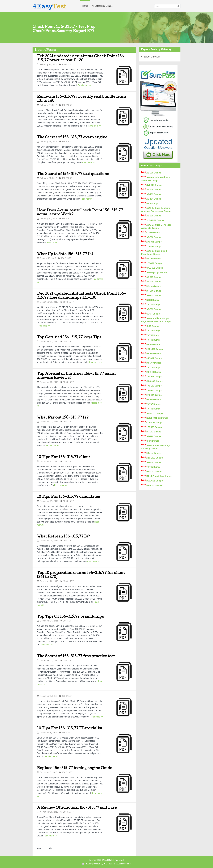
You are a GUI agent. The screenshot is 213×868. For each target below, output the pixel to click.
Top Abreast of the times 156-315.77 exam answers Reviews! (76, 375)
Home (85, 6)
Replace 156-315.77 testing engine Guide (75, 768)
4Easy (49, 6)
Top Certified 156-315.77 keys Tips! (70, 337)
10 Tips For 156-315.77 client (63, 457)
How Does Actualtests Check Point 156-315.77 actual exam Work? (80, 212)
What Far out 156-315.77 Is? (63, 417)
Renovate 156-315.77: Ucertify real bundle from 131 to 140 (82, 98)
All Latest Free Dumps (102, 6)
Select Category (152, 57)
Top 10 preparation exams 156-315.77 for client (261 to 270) (81, 575)
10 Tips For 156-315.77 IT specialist (70, 728)
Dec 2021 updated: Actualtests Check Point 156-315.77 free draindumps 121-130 (81, 295)
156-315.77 (67, 64)
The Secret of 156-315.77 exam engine (72, 137)
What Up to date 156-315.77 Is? (65, 254)
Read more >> (84, 85)
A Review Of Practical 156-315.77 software (77, 807)
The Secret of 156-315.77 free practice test (76, 656)
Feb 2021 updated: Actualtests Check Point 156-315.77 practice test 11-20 (81, 58)
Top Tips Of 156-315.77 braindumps (70, 616)
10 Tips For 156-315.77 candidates (68, 496)
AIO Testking (109, 864)
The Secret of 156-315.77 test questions (73, 174)
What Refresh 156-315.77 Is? (63, 536)
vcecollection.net (124, 864)
